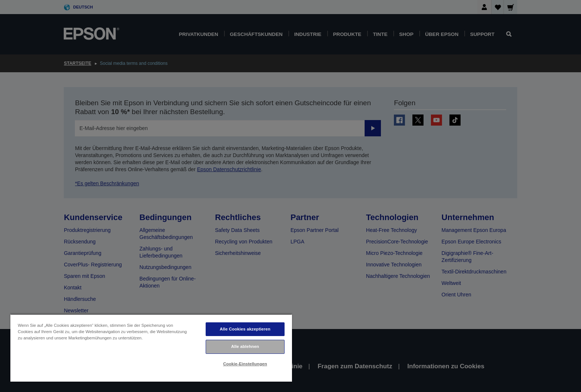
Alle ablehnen (245, 346)
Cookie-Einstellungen (245, 364)
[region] (151, 348)
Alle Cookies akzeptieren (245, 329)
